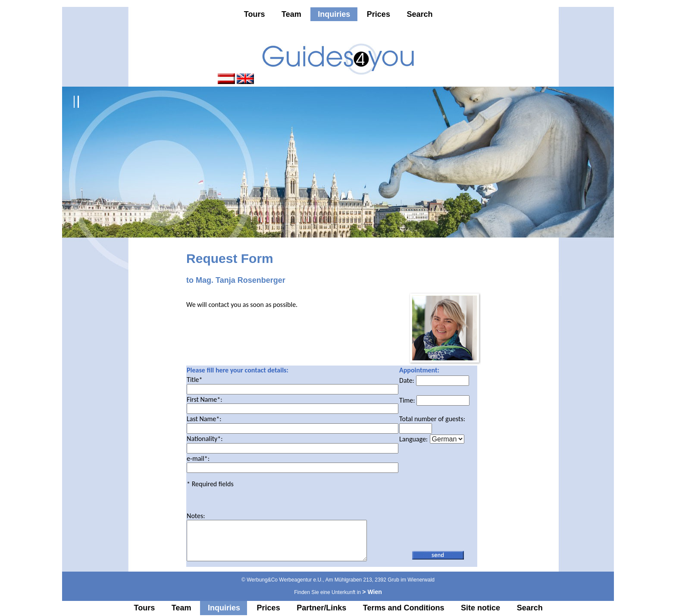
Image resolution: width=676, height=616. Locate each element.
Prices (379, 14)
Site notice (480, 608)
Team (291, 14)
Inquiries (334, 14)
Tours (255, 14)
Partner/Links (321, 608)
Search (419, 14)
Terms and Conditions (404, 608)
